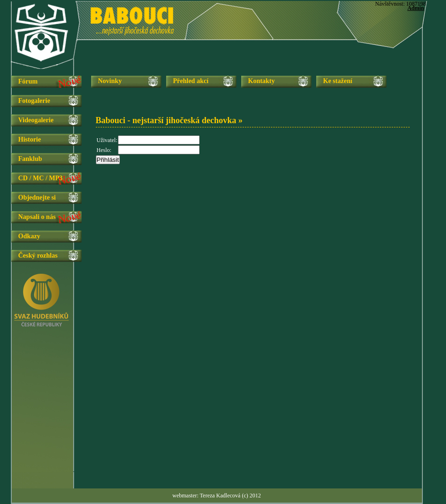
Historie (30, 139)
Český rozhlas (38, 256)
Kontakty (262, 81)
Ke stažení (338, 81)
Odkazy (29, 236)
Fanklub (30, 159)
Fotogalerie (34, 101)
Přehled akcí (191, 81)
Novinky (110, 81)
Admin (416, 8)
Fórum (28, 81)
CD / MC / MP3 (41, 178)
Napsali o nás (37, 217)
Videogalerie (36, 120)
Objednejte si (37, 197)
